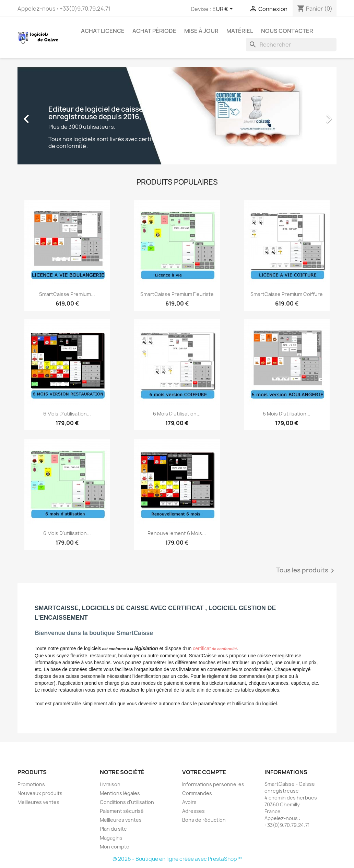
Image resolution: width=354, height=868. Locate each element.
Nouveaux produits (40, 793)
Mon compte (115, 847)
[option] (177, 116)
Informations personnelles (213, 784)
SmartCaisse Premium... (67, 294)
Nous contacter (287, 31)
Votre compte (204, 772)
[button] (42, 116)
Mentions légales (120, 793)
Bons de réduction (204, 820)
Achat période (154, 31)
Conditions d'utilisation (127, 802)
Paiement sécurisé (122, 811)
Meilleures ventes (38, 802)
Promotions (31, 784)
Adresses (193, 811)
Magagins (111, 838)
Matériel (240, 31)
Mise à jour (201, 31)
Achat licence (103, 31)
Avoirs (189, 802)
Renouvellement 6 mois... (177, 533)
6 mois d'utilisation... (67, 414)
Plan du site (113, 829)
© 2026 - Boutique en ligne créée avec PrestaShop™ (177, 859)
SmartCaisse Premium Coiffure (287, 294)
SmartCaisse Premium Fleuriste (177, 294)
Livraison (110, 784)
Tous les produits (306, 571)
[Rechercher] (291, 45)
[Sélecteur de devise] (224, 9)
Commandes (197, 793)
